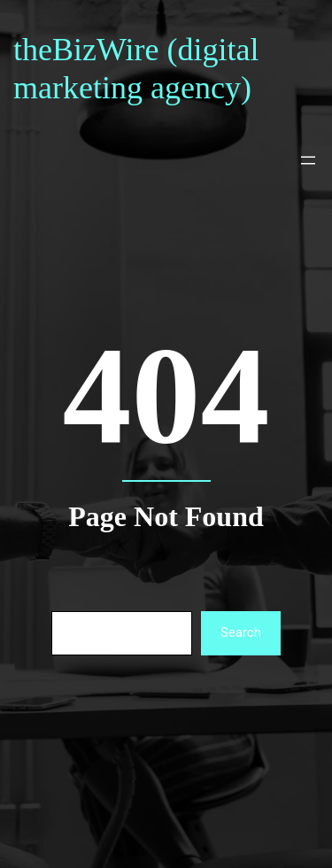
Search (241, 632)
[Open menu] (308, 160)
